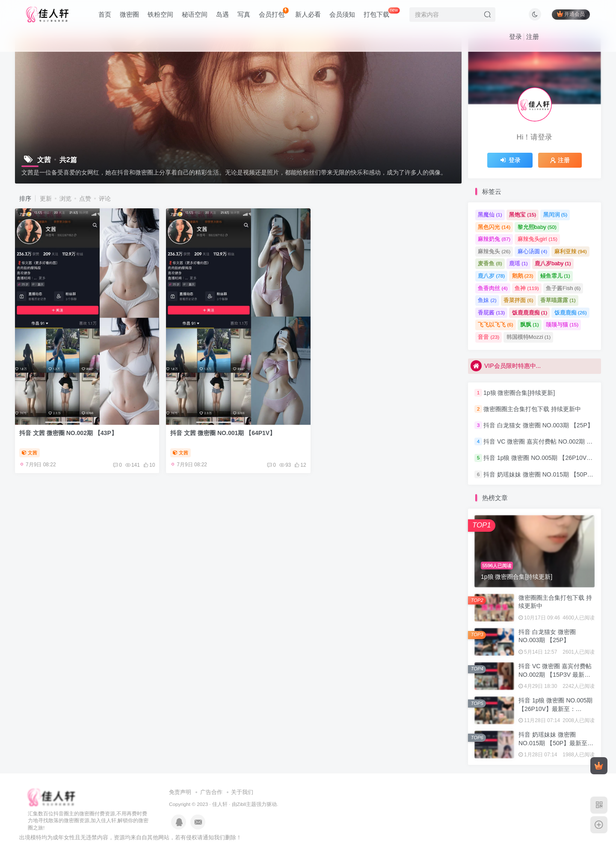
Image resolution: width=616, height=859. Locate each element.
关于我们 (242, 792)
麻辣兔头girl (538, 239)
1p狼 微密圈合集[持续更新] (519, 393)
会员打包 (274, 13)
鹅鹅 (523, 276)
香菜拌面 (518, 300)
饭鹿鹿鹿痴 (530, 312)
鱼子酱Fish (563, 288)
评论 (105, 198)
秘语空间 (195, 14)
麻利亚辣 (571, 251)
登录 (515, 37)
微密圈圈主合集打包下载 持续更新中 (532, 409)
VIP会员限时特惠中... (506, 366)
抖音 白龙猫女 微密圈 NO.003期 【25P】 (538, 425)
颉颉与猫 (562, 324)
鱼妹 (487, 300)
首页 (105, 14)
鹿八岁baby (553, 263)
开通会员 (571, 14)
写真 (244, 14)
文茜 (30, 453)
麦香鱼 (490, 263)
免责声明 (180, 792)
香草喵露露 (558, 300)
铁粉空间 (160, 14)
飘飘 (530, 324)
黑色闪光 (494, 227)
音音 (489, 337)
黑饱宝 (523, 215)
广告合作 (211, 792)
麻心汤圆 (533, 251)
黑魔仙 (490, 215)
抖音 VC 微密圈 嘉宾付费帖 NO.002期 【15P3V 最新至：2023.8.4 (555, 674)
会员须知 (342, 14)
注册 (533, 37)
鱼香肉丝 (493, 288)
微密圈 (129, 14)
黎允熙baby (537, 227)
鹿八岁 (491, 276)
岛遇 (222, 14)
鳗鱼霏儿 (555, 276)
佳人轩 (220, 804)
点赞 (85, 198)
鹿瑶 (518, 263)
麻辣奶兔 (494, 239)
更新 (46, 198)
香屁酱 (491, 312)
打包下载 (382, 13)
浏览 (65, 198)
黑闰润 (555, 215)
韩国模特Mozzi (529, 337)
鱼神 (527, 288)
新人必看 (308, 14)
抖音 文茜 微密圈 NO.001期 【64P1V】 (223, 433)
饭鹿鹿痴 (571, 312)
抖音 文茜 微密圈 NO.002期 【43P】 (68, 433)
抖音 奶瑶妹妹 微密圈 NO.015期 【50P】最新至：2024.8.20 (556, 743)
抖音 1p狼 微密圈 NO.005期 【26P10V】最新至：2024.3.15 (556, 709)
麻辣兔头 (494, 251)
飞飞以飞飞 (496, 324)
